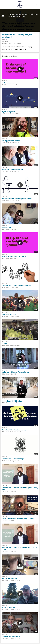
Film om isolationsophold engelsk (14, 256)
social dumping (17, 44)
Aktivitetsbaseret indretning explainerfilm (17, 199)
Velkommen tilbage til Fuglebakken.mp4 (16, 372)
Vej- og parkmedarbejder (11, 141)
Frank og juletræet (9, 607)
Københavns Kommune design (13, 459)
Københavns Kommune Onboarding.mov (17, 285)
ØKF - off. (5, 39)
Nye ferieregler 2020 (9, 112)
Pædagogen (6, 228)
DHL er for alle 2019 (9, 314)
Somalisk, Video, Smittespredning (14, 430)
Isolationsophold (8, 83)
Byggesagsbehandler (10, 579)
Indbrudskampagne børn (11, 636)
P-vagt (4, 343)
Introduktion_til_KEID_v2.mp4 (13, 401)
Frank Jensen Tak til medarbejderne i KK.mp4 (18, 519)
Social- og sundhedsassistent (13, 170)
